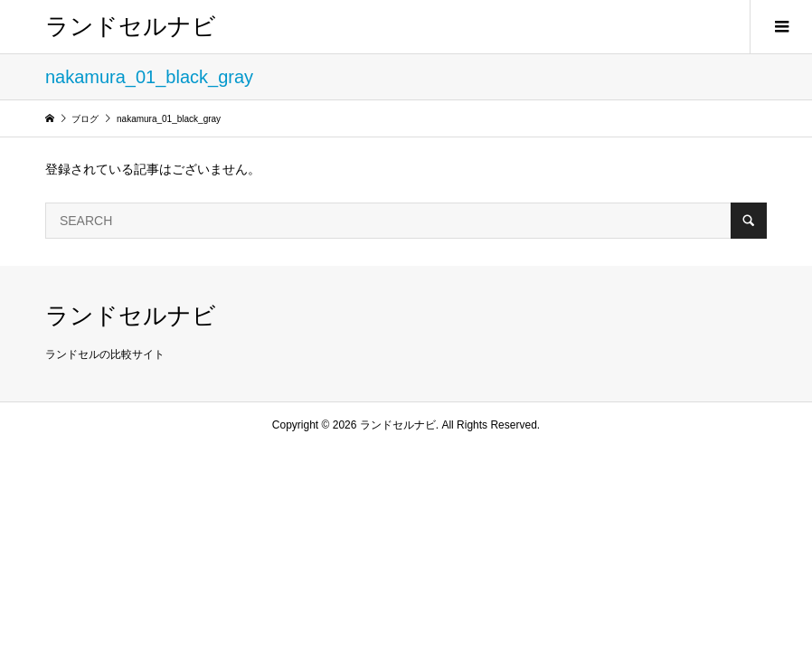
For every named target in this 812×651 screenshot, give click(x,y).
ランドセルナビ (131, 26)
